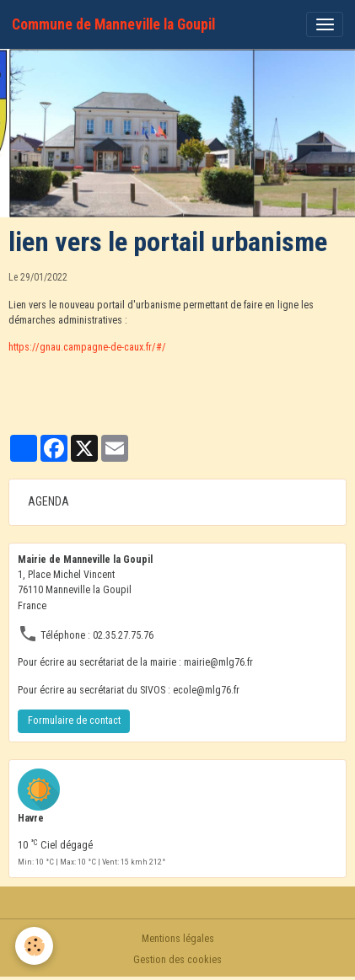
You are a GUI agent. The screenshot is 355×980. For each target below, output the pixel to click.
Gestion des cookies (177, 960)
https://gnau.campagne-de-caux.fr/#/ (87, 347)
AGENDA (48, 501)
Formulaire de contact (74, 720)
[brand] (113, 24)
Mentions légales (178, 939)
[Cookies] (34, 946)
